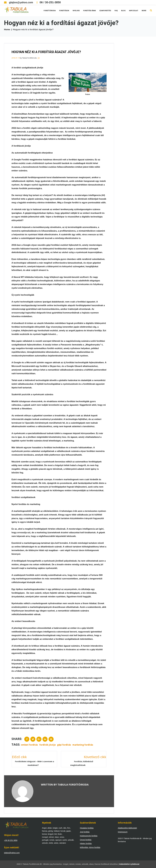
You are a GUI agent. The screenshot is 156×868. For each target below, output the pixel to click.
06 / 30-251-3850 (49, 2)
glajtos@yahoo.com (19, 2)
